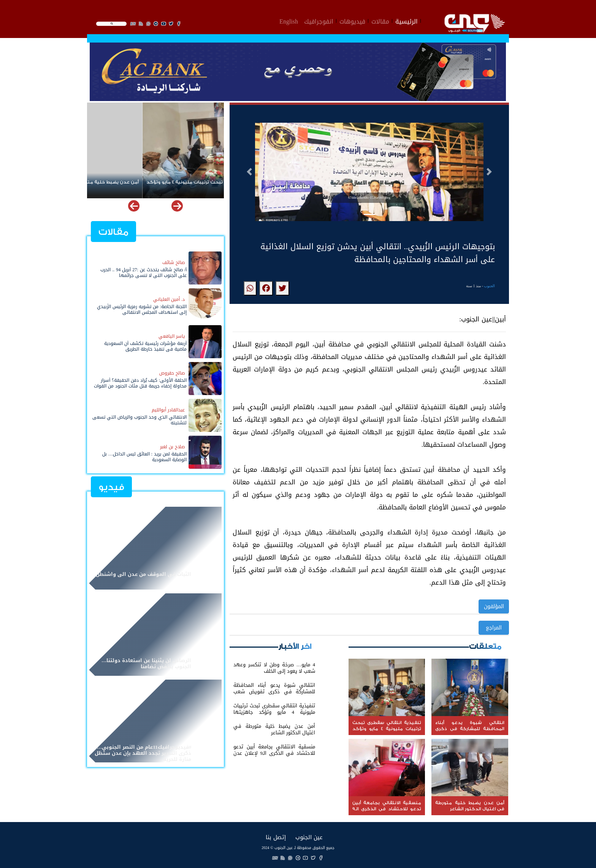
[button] (249, 172)
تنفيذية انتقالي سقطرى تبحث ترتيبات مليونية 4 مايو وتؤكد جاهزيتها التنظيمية (155, 185)
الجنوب (489, 286)
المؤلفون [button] (494, 606)
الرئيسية (407, 21)
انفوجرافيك (319, 21)
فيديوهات (352, 21)
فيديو (111, 487)
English (289, 21)
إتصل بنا (276, 837)
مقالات (380, 21)
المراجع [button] (494, 628)
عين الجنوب (309, 837)
